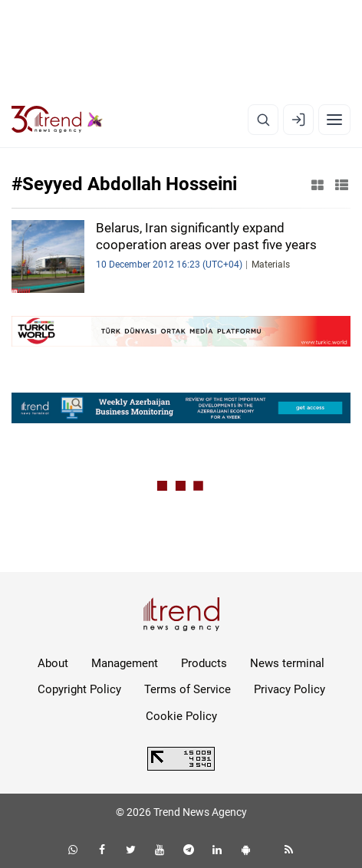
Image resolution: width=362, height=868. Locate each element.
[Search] (263, 120)
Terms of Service (188, 689)
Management (125, 663)
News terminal (287, 663)
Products (204, 663)
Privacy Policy (290, 689)
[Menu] (334, 120)
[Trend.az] (57, 120)
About (53, 663)
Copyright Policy (79, 689)
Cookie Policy (181, 716)
